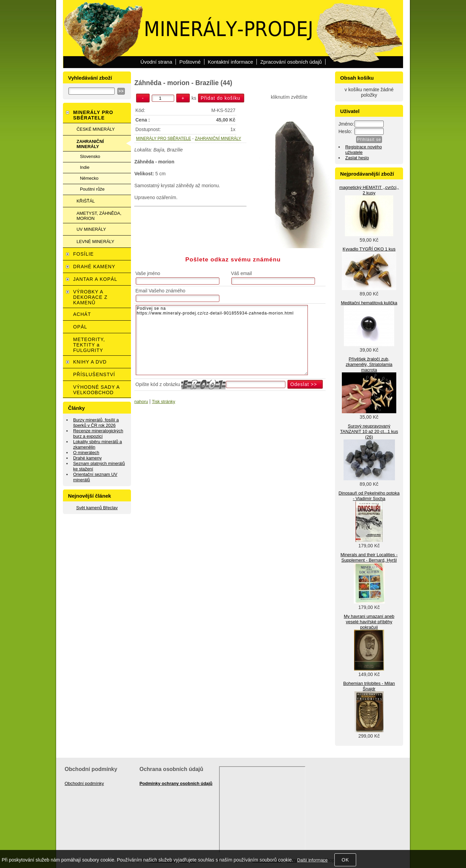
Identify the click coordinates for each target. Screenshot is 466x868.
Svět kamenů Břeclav (97, 508)
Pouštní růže (92, 189)
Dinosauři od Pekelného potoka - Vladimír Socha (369, 496)
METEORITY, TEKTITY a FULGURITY (89, 345)
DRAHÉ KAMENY (94, 267)
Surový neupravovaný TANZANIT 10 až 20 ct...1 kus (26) (369, 431)
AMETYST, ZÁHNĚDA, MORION (99, 216)
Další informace (312, 860)
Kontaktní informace (230, 62)
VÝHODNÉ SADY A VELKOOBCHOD (96, 390)
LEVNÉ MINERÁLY (95, 242)
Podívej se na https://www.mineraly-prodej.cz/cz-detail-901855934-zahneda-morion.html (222, 340)
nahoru (141, 401)
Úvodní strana (156, 62)
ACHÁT (82, 314)
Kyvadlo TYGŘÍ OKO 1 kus (369, 249)
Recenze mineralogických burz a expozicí (98, 433)
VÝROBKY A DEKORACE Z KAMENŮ (90, 297)
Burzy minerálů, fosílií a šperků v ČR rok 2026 (96, 423)
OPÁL (80, 327)
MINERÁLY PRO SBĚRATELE (163, 139)
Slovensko (90, 156)
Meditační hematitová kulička (369, 303)
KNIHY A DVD (90, 362)
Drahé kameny (87, 458)
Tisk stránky (164, 401)
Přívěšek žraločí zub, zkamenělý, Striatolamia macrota (369, 364)
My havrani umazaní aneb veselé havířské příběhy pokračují (369, 622)
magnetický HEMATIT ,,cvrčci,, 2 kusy (369, 190)
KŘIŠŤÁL (86, 201)
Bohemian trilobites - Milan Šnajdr (369, 686)
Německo (89, 178)
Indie (85, 167)
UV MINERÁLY (91, 229)
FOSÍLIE (84, 254)
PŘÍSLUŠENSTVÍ (94, 374)
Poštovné (190, 62)
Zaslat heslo (357, 158)
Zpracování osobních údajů (291, 62)
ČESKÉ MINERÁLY (96, 129)
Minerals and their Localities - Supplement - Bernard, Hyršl (369, 557)
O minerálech (86, 453)
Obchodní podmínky (84, 783)
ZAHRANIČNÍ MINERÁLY (218, 139)
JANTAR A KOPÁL (95, 279)
